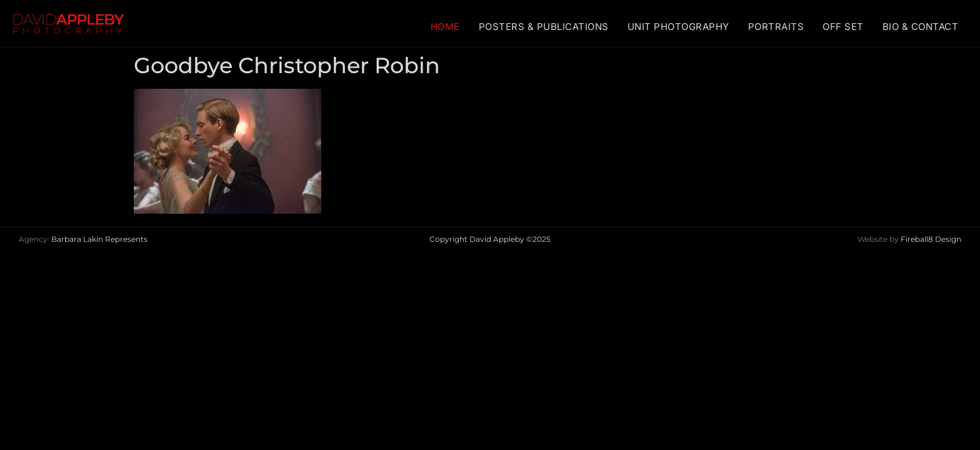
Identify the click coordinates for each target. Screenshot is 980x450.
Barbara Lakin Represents (99, 239)
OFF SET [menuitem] (843, 27)
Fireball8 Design (931, 239)
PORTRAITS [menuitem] (776, 27)
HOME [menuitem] (445, 27)
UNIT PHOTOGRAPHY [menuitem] (678, 27)
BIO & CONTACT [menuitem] (921, 27)
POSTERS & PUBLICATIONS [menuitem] (544, 27)
